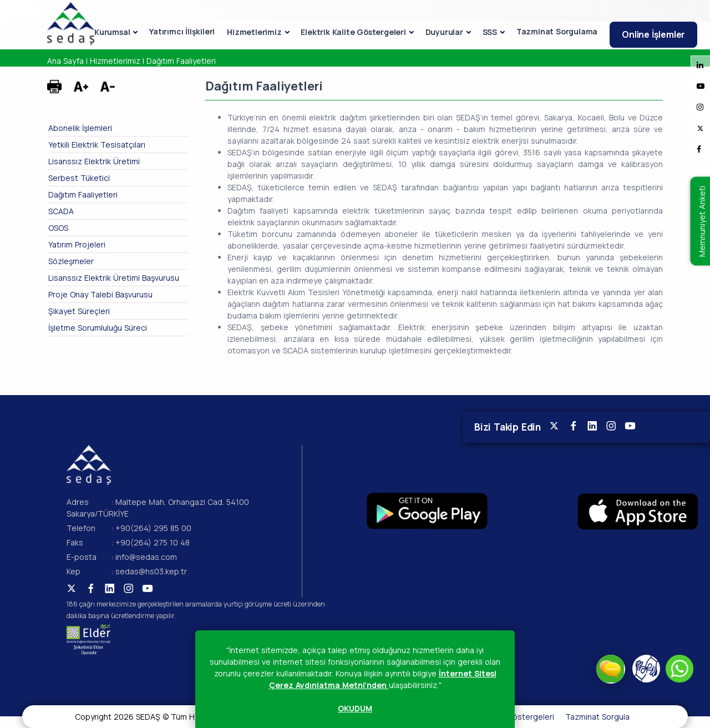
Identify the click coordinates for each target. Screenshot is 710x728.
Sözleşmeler (71, 261)
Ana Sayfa (65, 61)
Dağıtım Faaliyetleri (181, 61)
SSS (490, 32)
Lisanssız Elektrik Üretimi (94, 161)
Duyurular (444, 32)
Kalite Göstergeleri (519, 717)
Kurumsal (112, 32)
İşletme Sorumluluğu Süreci (98, 328)
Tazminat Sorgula (597, 717)
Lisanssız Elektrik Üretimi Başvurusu (114, 278)
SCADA (61, 211)
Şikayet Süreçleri (79, 311)
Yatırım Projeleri (77, 244)
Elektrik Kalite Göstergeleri (353, 32)
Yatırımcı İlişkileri (182, 31)
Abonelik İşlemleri (80, 128)
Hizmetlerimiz (254, 32)
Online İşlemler (653, 34)
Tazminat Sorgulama (557, 31)
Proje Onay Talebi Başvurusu (100, 294)
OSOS (58, 228)
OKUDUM (355, 708)
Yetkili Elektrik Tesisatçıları (97, 145)
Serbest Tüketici (79, 178)
